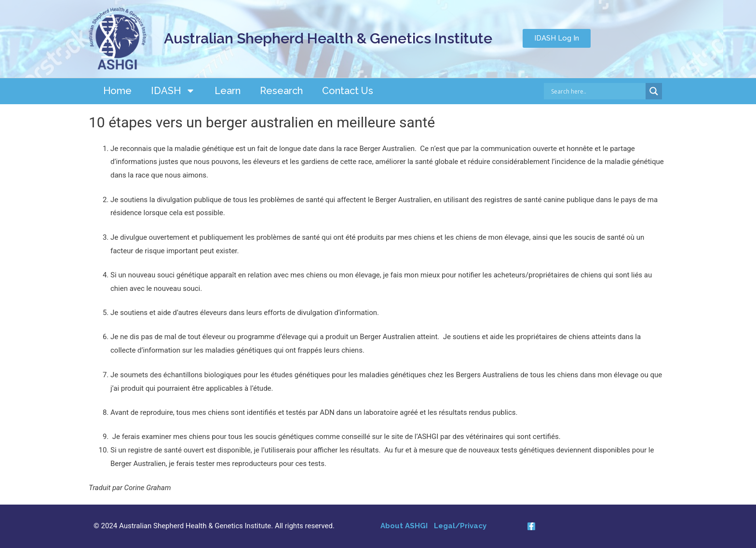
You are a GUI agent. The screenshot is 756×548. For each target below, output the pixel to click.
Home (117, 91)
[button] (557, 38)
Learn (228, 91)
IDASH (173, 91)
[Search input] (597, 91)
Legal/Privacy (460, 526)
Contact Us (348, 91)
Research (281, 91)
